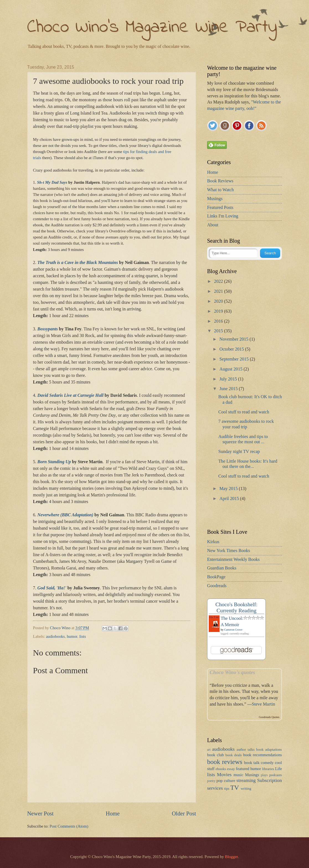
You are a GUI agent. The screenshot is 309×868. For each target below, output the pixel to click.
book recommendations (262, 755)
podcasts (275, 775)
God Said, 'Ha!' (52, 588)
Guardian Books (222, 568)
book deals (234, 755)
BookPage (216, 577)
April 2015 (230, 499)
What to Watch (220, 190)
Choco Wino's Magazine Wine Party (152, 28)
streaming (246, 780)
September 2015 (235, 359)
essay (231, 769)
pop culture (226, 781)
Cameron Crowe (233, 630)
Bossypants (48, 329)
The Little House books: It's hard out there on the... (248, 464)
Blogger (231, 857)
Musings (215, 199)
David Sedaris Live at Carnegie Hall (70, 395)
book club (215, 755)
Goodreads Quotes (269, 717)
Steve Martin (263, 704)
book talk (252, 763)
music (239, 775)
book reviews (225, 762)
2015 (219, 331)
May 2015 (229, 489)
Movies (224, 774)
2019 (219, 311)
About (213, 225)
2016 (219, 321)
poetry (211, 781)
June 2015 (229, 389)
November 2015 (234, 339)
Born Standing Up (54, 462)
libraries (268, 769)
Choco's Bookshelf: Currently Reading (236, 607)
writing (246, 788)
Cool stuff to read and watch (244, 412)
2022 (219, 281)
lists (83, 636)
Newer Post (40, 813)
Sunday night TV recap (239, 452)
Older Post (184, 813)
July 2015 (229, 379)
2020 (219, 301)
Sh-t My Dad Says (52, 182)
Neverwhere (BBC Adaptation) (65, 515)
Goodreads (217, 586)
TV (235, 787)
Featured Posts (220, 208)
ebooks (221, 769)
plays (264, 775)
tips (227, 788)
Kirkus (213, 542)
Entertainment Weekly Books (233, 559)
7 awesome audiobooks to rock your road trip (246, 424)
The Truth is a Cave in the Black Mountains (78, 262)
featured (243, 769)
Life (279, 769)
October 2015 (232, 349)
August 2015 (231, 369)
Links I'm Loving (223, 216)
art (209, 750)
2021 (219, 291)
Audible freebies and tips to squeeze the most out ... (243, 439)
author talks (246, 749)
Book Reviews (220, 181)
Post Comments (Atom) (69, 826)
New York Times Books (229, 551)
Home (113, 813)
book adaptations (269, 749)
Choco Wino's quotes (232, 672)
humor (72, 636)
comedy (267, 763)
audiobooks (55, 636)
